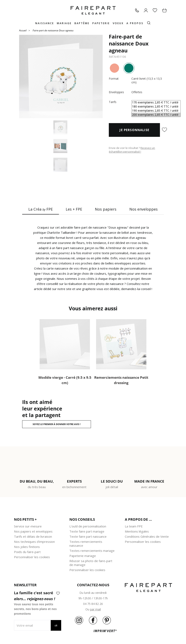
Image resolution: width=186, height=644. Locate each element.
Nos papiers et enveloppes (33, 531)
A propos (135, 23)
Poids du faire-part (27, 552)
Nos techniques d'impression (34, 542)
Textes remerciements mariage (92, 551)
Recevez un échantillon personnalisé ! (132, 150)
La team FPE (134, 526)
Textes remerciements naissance (86, 544)
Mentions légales (137, 531)
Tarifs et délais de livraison (33, 536)
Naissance (45, 23)
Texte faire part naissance (88, 536)
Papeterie (101, 23)
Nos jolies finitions (27, 547)
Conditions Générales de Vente (147, 536)
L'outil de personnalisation (88, 526)
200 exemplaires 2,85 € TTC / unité (156, 115)
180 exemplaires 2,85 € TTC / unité (156, 107)
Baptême (82, 23)
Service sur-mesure (28, 526)
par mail (95, 609)
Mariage (64, 23)
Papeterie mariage (83, 556)
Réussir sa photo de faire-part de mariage (91, 563)
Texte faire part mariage (87, 531)
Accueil (23, 30)
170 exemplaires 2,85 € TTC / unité (156, 102)
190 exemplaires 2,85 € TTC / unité (156, 111)
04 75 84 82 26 (93, 604)
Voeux (118, 23)
